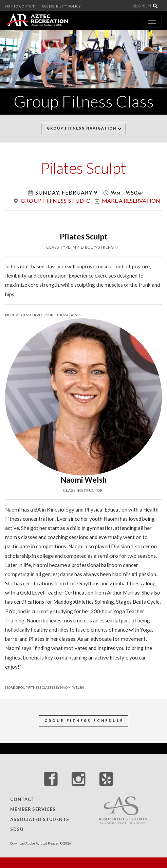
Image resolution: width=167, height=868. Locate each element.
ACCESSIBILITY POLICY (61, 6)
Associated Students (40, 819)
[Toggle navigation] (152, 21)
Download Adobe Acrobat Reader (35, 843)
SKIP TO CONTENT (21, 6)
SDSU (17, 830)
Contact (22, 799)
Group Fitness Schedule (84, 721)
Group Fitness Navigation (84, 128)
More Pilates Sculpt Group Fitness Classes (43, 315)
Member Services (33, 809)
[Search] (141, 6)
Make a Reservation (131, 201)
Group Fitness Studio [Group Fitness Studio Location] (56, 201)
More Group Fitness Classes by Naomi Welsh (44, 688)
